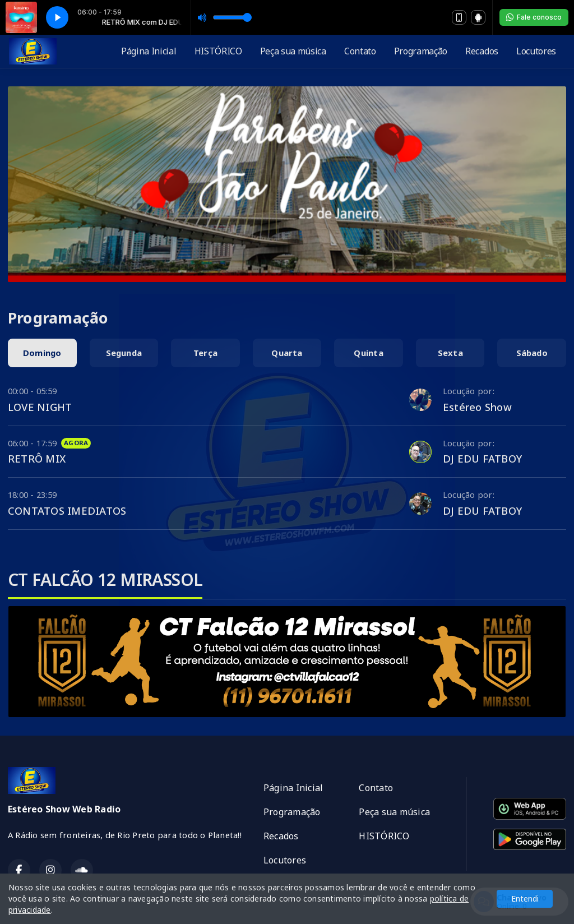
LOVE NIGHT (40, 407)
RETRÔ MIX (37, 458)
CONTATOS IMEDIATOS (67, 510)
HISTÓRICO (218, 51)
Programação (421, 51)
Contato (360, 51)
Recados (482, 51)
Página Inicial (149, 51)
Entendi (525, 898)
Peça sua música (293, 51)
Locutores (536, 51)
